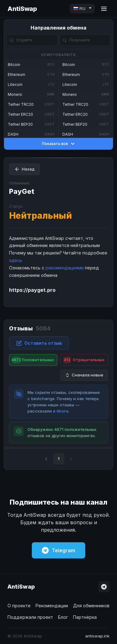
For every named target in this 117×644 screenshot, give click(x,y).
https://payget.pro (32, 290)
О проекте (19, 606)
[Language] (82, 9)
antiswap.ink (97, 636)
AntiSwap (22, 9)
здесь (16, 260)
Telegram (58, 550)
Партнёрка (85, 617)
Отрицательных (84, 360)
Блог (63, 617)
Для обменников (91, 606)
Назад (24, 169)
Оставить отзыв (39, 343)
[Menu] (104, 9)
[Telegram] (104, 587)
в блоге (61, 411)
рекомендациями (65, 268)
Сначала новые (84, 375)
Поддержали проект (30, 617)
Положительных (33, 360)
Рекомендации (52, 606)
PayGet (22, 191)
